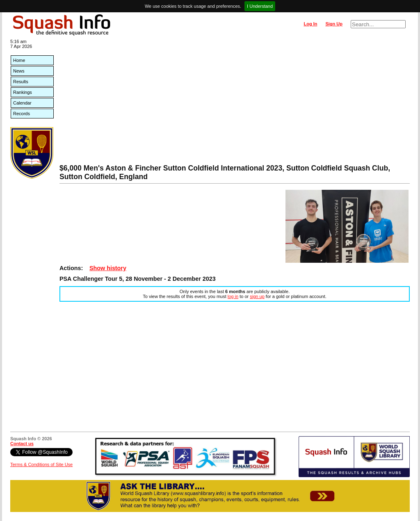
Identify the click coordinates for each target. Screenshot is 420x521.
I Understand (260, 6)
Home (19, 60)
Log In (310, 24)
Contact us (22, 444)
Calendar (22, 103)
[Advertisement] (235, 102)
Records (22, 114)
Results (21, 82)
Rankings (23, 92)
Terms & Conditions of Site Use (41, 464)
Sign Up (334, 24)
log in (233, 296)
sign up (257, 296)
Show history (108, 268)
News (19, 71)
